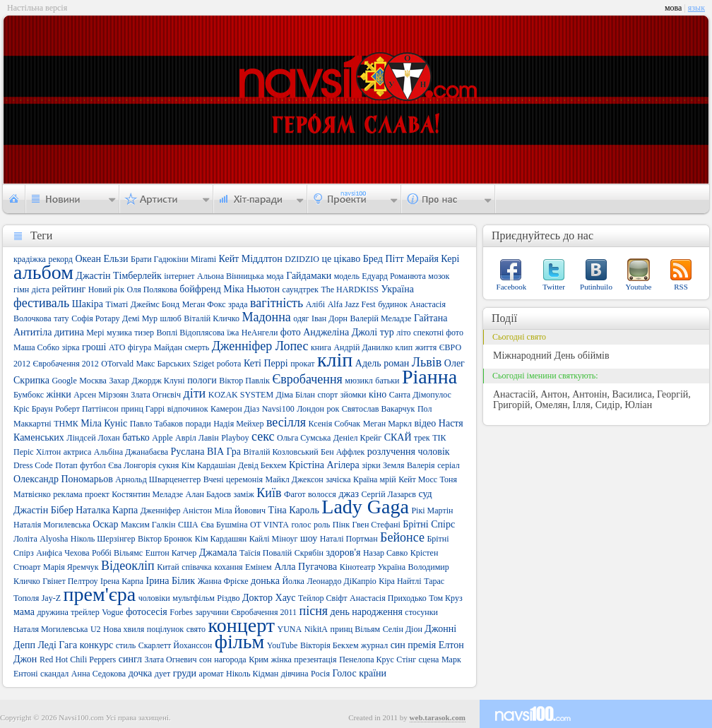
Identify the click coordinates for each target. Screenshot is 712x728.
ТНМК (66, 424)
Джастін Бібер (43, 510)
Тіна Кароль (294, 510)
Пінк (341, 525)
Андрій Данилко (363, 347)
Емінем (259, 567)
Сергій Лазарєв (388, 494)
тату (61, 318)
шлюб (171, 318)
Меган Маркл (387, 424)
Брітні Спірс (429, 524)
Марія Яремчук (71, 567)
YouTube (283, 645)
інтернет (179, 276)
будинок (393, 304)
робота (229, 364)
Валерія (421, 465)
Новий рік (106, 290)
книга (321, 347)
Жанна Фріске (223, 581)
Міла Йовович (240, 511)
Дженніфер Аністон (176, 511)
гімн (21, 290)
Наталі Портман (349, 539)
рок (333, 409)
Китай (168, 567)
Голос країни (359, 673)
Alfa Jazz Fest (352, 304)
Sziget (203, 364)
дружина (52, 612)
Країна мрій (375, 479)
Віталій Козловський (281, 452)
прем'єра (100, 594)
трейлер (85, 612)
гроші (94, 347)
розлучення (391, 452)
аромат (212, 674)
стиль (126, 645)
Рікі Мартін (432, 511)
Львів (427, 362)
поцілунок (165, 629)
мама (24, 612)
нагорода (230, 660)
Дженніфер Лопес (260, 346)
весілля (286, 422)
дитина (69, 332)
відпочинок (188, 409)
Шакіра (88, 304)
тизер (144, 333)
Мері (95, 333)
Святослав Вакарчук (379, 409)
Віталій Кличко (212, 318)
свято (196, 629)
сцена (429, 660)
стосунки (421, 612)
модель (347, 276)
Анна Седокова (99, 674)
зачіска (338, 479)
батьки (387, 381)
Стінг (406, 660)
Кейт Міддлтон (251, 259)
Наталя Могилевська (51, 629)
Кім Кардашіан (209, 465)
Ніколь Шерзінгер (103, 539)
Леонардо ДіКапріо (341, 581)
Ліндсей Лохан (93, 438)
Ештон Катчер (171, 553)
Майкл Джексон (295, 479)
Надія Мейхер (238, 424)
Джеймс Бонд (155, 304)
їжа (233, 333)
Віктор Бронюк (165, 539)
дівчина (295, 674)
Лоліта (25, 539)
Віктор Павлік (244, 381)
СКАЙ (398, 437)
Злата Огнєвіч (156, 395)
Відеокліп (128, 566)
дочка (141, 673)
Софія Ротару (95, 318)
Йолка (293, 581)
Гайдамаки (309, 276)
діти (195, 393)
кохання (228, 567)
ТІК (439, 438)
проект (97, 494)
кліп (335, 360)
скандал (54, 674)
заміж (244, 494)
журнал (374, 645)
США (188, 525)
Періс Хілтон (37, 452)
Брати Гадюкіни (160, 259)
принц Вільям (356, 629)
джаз (349, 494)
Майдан (168, 347)
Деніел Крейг (357, 438)
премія (422, 645)
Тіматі (117, 304)
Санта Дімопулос (420, 395)
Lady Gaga (365, 507)
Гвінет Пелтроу (70, 581)
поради (198, 424)
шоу (309, 538)
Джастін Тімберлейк (118, 276)
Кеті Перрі (266, 363)
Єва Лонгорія (132, 465)
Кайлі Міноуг (274, 539)
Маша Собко (36, 347)
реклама (67, 494)
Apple (162, 438)
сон (206, 660)
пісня (314, 611)
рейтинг (69, 289)
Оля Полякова (152, 290)
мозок (439, 276)
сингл (130, 659)
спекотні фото (438, 333)
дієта (41, 290)
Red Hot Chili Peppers (78, 660)
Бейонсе (402, 537)
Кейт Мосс (418, 479)
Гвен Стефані (376, 525)
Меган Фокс (204, 304)
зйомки (354, 395)
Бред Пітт (384, 259)
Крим (259, 660)
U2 (96, 629)
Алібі (315, 304)
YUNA (290, 629)
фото (291, 332)
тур (387, 332)
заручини (212, 612)
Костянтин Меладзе (147, 494)
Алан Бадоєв (208, 494)
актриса (78, 452)
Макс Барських (164, 364)
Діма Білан (296, 395)
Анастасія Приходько (388, 598)
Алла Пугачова (305, 567)
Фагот (295, 494)
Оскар (105, 524)
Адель (368, 363)
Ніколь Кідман (252, 674)
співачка (196, 567)
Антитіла (32, 332)
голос (301, 525)
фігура (140, 347)
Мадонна (266, 317)
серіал (449, 465)
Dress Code (33, 465)
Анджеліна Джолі (340, 332)
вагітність (277, 303)
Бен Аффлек (343, 452)
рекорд (60, 259)
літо (403, 333)
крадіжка (30, 259)
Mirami (203, 259)
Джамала (218, 553)
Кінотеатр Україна (373, 567)
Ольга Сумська (304, 438)
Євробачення (307, 379)
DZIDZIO (302, 259)
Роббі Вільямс (117, 553)
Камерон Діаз (235, 409)
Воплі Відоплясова (191, 333)
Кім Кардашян (221, 539)
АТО (117, 347)
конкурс (96, 645)
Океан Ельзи (101, 259)
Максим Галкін (148, 525)
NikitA (316, 629)
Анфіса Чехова (63, 553)
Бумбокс (29, 395)
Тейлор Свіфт (323, 598)
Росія (320, 674)
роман (396, 363)
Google (64, 381)
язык (696, 8)
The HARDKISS (350, 290)
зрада (238, 304)
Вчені (214, 479)
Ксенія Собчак (335, 424)
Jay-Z (51, 598)
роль (322, 525)
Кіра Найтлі (400, 581)
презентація (315, 660)
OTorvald (117, 364)
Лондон (310, 409)
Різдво (228, 598)
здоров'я (343, 553)
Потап (66, 465)
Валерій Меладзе (380, 318)
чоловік (434, 452)
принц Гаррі (143, 409)
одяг (301, 318)
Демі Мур (140, 318)
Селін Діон (403, 629)
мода (275, 276)
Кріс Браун (33, 409)
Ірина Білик (171, 581)
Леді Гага (57, 645)
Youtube (639, 287)
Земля (393, 465)
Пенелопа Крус (367, 660)
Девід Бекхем (262, 465)
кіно (378, 394)
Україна (398, 289)
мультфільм (193, 598)
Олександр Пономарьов (63, 479)
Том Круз (445, 598)
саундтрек (301, 290)
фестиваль (41, 303)
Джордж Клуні (158, 381)
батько (136, 437)
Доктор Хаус (269, 598)
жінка (281, 660)
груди (185, 673)
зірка (70, 347)
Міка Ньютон (251, 289)
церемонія (244, 479)
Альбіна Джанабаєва (131, 452)
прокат (302, 364)
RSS (681, 287)
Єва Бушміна (224, 525)
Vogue (112, 612)
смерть (197, 347)
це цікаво (341, 259)
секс (263, 436)
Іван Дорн (330, 318)
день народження (367, 612)
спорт (327, 395)
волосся (322, 494)
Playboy (235, 438)
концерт (242, 625)
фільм (239, 642)
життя (426, 347)
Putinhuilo (596, 287)
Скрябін (309, 553)
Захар (119, 381)
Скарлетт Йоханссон (176, 645)
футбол (93, 465)
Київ (269, 493)
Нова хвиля (124, 629)
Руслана (188, 452)
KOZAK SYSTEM (241, 395)
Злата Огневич (170, 660)
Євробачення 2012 (66, 364)
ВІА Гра (224, 452)
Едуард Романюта (393, 276)
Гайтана (431, 318)
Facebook (512, 287)
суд (425, 494)
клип (404, 347)
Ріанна (429, 377)
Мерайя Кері (433, 259)
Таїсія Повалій (266, 553)
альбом (43, 272)
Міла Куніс (104, 423)
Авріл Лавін (197, 438)
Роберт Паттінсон (87, 409)
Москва (93, 381)
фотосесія (147, 612)
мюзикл (359, 381)
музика (119, 333)
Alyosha (54, 539)
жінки (59, 394)
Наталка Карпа (107, 510)
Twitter (554, 287)
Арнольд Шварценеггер (158, 479)
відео (425, 423)
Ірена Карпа (122, 581)
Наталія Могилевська (52, 525)
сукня (168, 465)
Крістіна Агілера (324, 465)
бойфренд (200, 289)
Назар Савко (385, 553)
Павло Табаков (156, 424)
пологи (202, 380)
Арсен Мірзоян (101, 395)
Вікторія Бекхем (330, 645)
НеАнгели (260, 333)
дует (163, 674)
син (398, 645)
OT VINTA (269, 525)
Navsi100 (278, 409)
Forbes (181, 612)
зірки (371, 465)
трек (422, 438)
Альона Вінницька (230, 276)
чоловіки (154, 598)
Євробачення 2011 (264, 612)
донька (265, 581)
